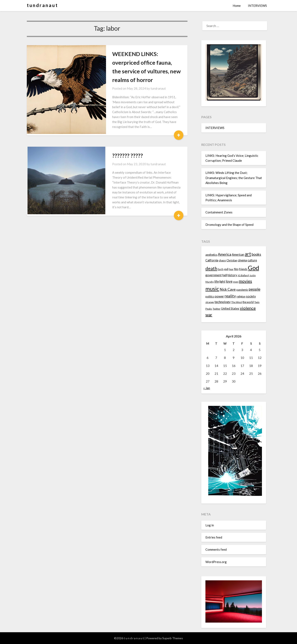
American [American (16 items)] (238, 255)
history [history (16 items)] (232, 275)
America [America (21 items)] (225, 254)
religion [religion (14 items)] (241, 296)
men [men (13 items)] (236, 282)
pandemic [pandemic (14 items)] (242, 290)
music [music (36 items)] (212, 289)
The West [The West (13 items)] (237, 302)
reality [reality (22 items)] (230, 296)
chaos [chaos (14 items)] (222, 260)
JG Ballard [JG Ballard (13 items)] (243, 275)
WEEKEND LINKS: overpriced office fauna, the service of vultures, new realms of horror (135, 63)
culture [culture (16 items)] (252, 260)
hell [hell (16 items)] (225, 275)
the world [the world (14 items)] (248, 302)
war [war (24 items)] (209, 315)
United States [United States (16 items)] (230, 309)
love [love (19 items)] (229, 281)
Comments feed (216, 549)
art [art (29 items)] (248, 254)
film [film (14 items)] (236, 269)
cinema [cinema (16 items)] (242, 260)
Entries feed (214, 537)
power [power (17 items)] (219, 296)
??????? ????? (113, 142)
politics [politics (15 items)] (210, 296)
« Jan (207, 388)
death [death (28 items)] (211, 268)
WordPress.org (216, 562)
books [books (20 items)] (256, 254)
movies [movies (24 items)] (245, 281)
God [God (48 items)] (253, 268)
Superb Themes (173, 638)
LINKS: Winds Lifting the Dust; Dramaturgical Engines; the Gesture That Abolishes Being (234, 178)
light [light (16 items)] (222, 282)
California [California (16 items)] (212, 260)
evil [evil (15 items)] (226, 269)
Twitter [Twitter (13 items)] (217, 309)
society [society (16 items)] (251, 296)
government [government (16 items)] (214, 275)
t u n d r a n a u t (42, 5)
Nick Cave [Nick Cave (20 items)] (228, 289)
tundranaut (143, 80)
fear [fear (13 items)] (231, 269)
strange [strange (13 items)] (210, 302)
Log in (210, 525)
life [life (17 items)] (217, 281)
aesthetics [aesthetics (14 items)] (211, 255)
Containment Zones (219, 212)
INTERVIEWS (257, 6)
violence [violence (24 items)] (248, 308)
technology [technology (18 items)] (223, 302)
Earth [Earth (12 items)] (221, 269)
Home (237, 6)
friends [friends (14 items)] (243, 269)
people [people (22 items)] (255, 289)
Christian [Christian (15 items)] (232, 260)
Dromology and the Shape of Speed (229, 225)
